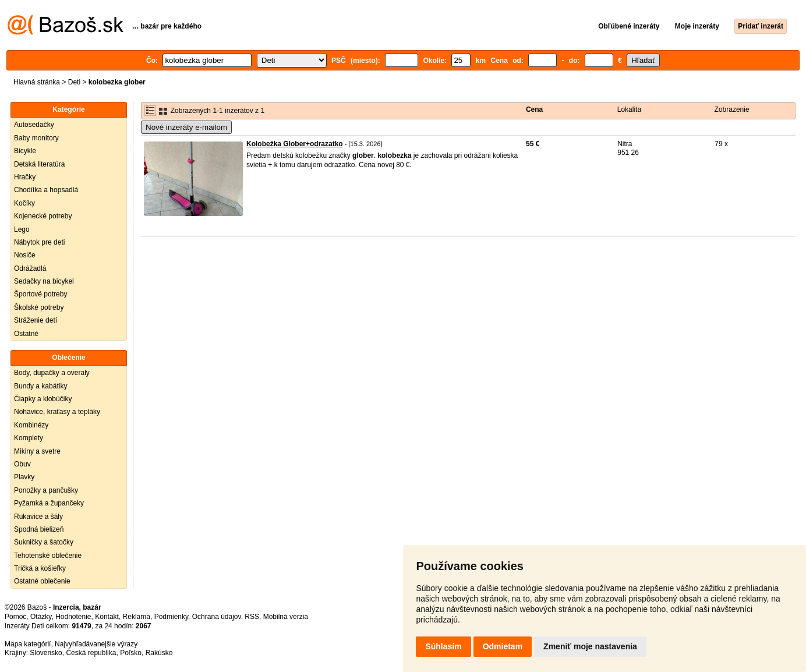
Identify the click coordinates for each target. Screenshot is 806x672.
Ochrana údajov (217, 617)
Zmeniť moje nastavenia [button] (590, 646)
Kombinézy (31, 425)
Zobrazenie (732, 109)
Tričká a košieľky (40, 568)
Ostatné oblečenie (42, 581)
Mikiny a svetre (37, 451)
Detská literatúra (39, 164)
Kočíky (24, 203)
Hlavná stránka (37, 82)
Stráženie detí (36, 320)
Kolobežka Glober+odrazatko (295, 144)
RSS (252, 617)
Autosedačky (34, 125)
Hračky (25, 177)
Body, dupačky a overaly (52, 373)
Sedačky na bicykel (44, 281)
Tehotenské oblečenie (48, 556)
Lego (22, 229)
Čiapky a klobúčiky (43, 399)
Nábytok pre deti (39, 242)
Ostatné (26, 334)
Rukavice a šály (38, 517)
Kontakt (107, 617)
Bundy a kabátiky (40, 386)
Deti (74, 82)
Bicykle (25, 151)
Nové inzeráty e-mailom (186, 127)
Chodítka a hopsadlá (46, 190)
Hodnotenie (73, 617)
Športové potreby (40, 294)
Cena (534, 109)
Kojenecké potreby (43, 216)
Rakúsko (159, 653)
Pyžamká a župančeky (49, 503)
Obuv (22, 464)
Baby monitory (36, 138)
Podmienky (171, 617)
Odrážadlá (30, 268)
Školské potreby (39, 307)
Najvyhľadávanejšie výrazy (96, 644)
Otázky (41, 617)
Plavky (24, 477)
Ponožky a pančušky (46, 490)
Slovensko (46, 653)
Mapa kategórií (28, 644)
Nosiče (25, 255)
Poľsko (131, 653)
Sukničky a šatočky (44, 542)
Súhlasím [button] (443, 646)
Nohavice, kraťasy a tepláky (57, 412)
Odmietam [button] (503, 646)
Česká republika (91, 653)
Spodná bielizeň (39, 529)
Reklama (137, 617)
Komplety (29, 438)
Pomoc (15, 617)
